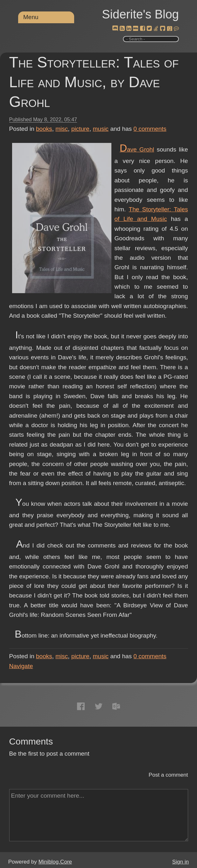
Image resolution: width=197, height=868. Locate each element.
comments (150, 129)
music (101, 129)
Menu (31, 17)
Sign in (180, 862)
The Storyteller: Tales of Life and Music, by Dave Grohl (94, 82)
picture (80, 129)
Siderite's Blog (140, 14)
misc (62, 129)
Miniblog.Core (55, 862)
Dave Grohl (137, 149)
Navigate (21, 666)
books (44, 129)
